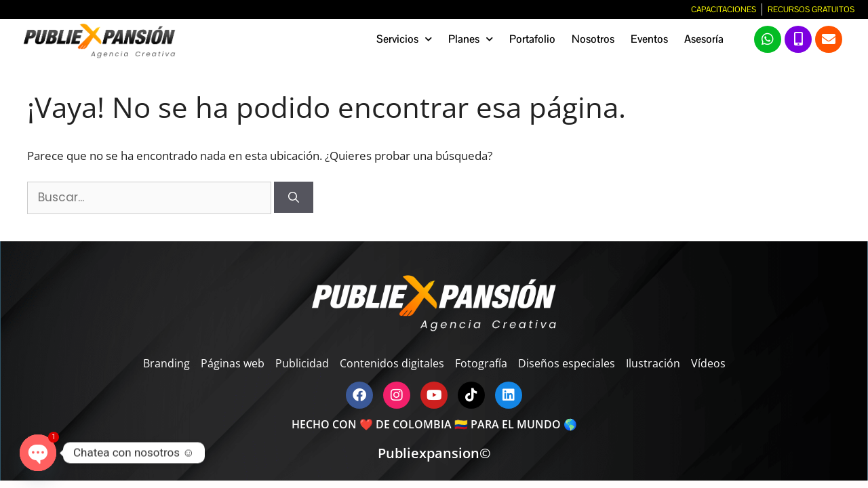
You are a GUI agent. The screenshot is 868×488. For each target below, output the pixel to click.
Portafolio (532, 39)
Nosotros (593, 39)
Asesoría (704, 39)
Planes (471, 39)
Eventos (649, 39)
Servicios (404, 39)
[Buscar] (294, 197)
